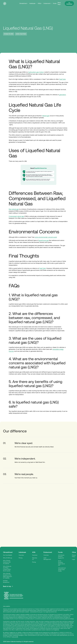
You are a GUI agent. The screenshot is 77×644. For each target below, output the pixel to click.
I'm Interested (69, 3)
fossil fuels (62, 79)
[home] (5, 3)
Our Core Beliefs (8, 555)
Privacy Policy (74, 556)
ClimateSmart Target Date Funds (62, 570)
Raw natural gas (14, 209)
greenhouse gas (44, 240)
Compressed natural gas (16, 216)
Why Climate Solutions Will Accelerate (7, 562)
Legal (73, 559)
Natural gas (46, 116)
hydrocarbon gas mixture (36, 72)
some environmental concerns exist (46, 237)
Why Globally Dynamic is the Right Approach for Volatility (7, 576)
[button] (24, 3)
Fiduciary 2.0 (35, 559)
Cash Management (47, 559)
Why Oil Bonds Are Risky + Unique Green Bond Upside (7, 569)
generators (63, 95)
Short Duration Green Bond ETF (61, 563)
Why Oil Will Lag (8, 558)
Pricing (21, 558)
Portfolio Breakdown (6, 581)
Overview (21, 555)
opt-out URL (15, 637)
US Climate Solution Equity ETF (61, 557)
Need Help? (59, 3)
